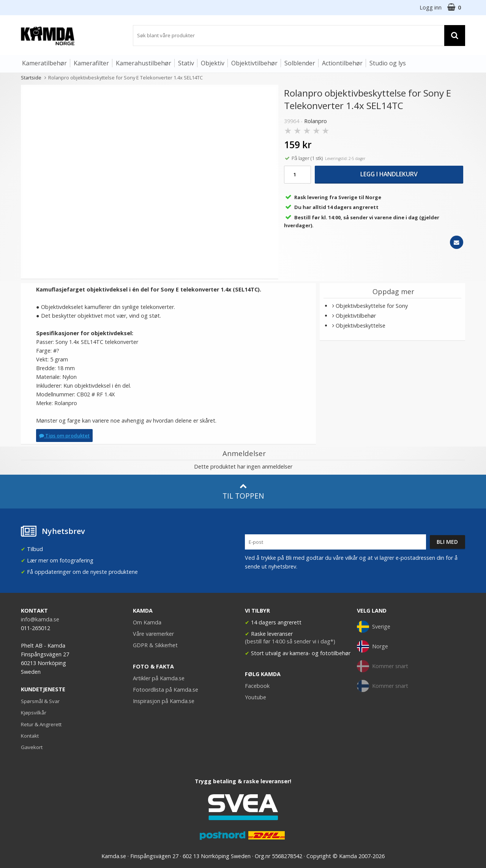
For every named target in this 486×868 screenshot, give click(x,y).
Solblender (300, 63)
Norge (372, 646)
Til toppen (243, 492)
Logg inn (431, 7)
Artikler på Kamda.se (159, 678)
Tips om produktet (64, 436)
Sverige (374, 627)
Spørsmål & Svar (40, 701)
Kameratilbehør (44, 63)
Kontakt (30, 736)
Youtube (256, 697)
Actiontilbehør (342, 63)
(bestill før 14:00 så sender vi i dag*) (290, 641)
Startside (31, 78)
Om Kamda (147, 622)
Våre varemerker (153, 634)
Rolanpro (316, 121)
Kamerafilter (91, 63)
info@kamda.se (40, 619)
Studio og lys (388, 63)
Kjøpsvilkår (34, 713)
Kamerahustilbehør (144, 63)
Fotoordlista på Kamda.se (166, 690)
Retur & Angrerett (41, 724)
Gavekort (32, 747)
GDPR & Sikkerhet (155, 645)
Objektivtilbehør (254, 63)
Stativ (186, 63)
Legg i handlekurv (389, 174)
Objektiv (213, 63)
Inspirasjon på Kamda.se (164, 701)
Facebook (257, 686)
